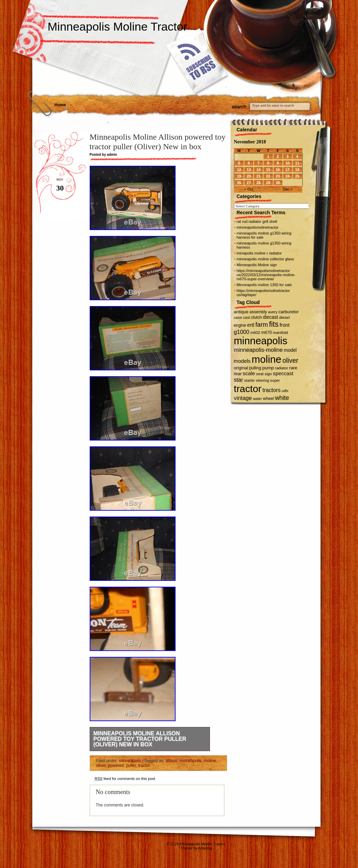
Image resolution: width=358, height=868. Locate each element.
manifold (280, 333)
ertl (251, 325)
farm (262, 324)
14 (258, 170)
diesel (285, 317)
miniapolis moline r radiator (259, 253)
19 (239, 176)
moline (210, 761)
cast (246, 317)
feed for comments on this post (125, 779)
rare (293, 368)
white (282, 398)
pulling (255, 368)
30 (278, 183)
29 (268, 183)
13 (249, 170)
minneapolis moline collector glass (265, 259)
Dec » (288, 189)
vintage (243, 398)
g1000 (242, 332)
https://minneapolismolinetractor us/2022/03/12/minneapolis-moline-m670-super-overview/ (266, 275)
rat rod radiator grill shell (257, 221)
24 (288, 176)
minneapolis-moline (258, 350)
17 (288, 170)
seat (260, 374)
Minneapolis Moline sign (257, 265)
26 (239, 183)
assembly (258, 312)
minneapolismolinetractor (258, 227)
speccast (283, 373)
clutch (257, 317)
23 (278, 176)
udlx (285, 391)
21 (258, 176)
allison (171, 761)
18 (297, 170)
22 (268, 176)
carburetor (289, 312)
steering (262, 380)
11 (297, 163)
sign (268, 374)
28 (258, 183)
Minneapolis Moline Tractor (118, 26)
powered (116, 766)
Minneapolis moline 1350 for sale (264, 285)
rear (238, 374)
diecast (270, 317)
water (257, 399)
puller (131, 766)
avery (273, 312)
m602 (255, 333)
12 (239, 170)
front (285, 325)
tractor (144, 766)
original (241, 368)
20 (249, 176)
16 (278, 170)
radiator (281, 368)
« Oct (249, 189)
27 (249, 183)
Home (60, 105)
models (242, 361)
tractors (272, 390)
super (275, 380)
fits (274, 324)
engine (240, 325)
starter (250, 380)
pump (268, 368)
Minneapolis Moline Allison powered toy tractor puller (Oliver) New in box (140, 739)
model (290, 350)
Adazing (205, 848)
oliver (101, 766)
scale (249, 373)
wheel (268, 399)
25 (297, 176)
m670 (266, 333)
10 (288, 163)
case (238, 317)
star (239, 380)
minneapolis (130, 761)
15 (268, 170)
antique (241, 312)
